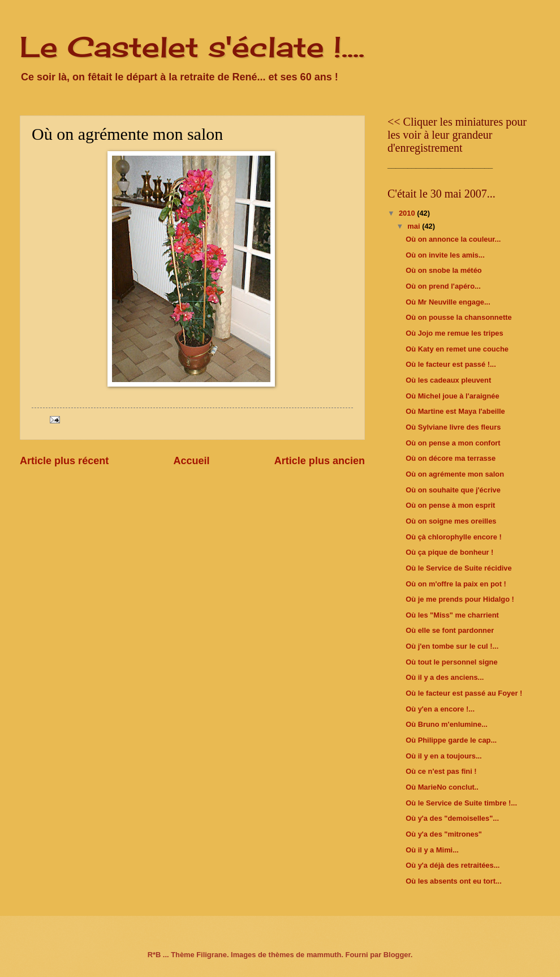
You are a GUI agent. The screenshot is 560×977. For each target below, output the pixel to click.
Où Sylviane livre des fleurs (453, 427)
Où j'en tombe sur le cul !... (452, 646)
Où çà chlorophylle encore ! (454, 537)
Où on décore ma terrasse (451, 458)
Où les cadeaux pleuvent (448, 380)
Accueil (191, 461)
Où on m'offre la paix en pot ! (456, 584)
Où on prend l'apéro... (443, 286)
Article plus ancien (320, 461)
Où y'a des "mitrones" (444, 834)
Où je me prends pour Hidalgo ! (460, 599)
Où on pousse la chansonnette (458, 317)
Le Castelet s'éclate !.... (192, 47)
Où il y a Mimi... (432, 850)
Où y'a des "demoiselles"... (452, 818)
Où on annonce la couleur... (453, 239)
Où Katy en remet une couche (457, 349)
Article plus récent (64, 461)
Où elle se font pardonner (450, 630)
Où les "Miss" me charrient (452, 615)
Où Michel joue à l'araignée (452, 396)
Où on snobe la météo (444, 270)
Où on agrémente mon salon (455, 474)
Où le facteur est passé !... (451, 364)
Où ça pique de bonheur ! (449, 552)
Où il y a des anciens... (445, 677)
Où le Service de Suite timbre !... (461, 803)
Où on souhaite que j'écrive (453, 490)
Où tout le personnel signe (451, 662)
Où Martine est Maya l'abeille (455, 411)
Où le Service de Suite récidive (459, 568)
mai (415, 226)
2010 (408, 213)
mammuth (324, 955)
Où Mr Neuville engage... (448, 302)
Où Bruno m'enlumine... (447, 724)
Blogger (397, 955)
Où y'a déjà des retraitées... (453, 865)
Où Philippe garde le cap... (451, 740)
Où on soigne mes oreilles (451, 521)
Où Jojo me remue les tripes (454, 333)
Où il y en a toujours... (444, 756)
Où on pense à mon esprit (450, 505)
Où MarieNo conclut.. (442, 787)
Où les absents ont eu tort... (454, 881)
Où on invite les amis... (445, 255)
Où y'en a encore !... (440, 709)
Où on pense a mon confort (453, 443)
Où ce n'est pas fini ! (441, 771)
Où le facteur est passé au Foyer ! (464, 693)
